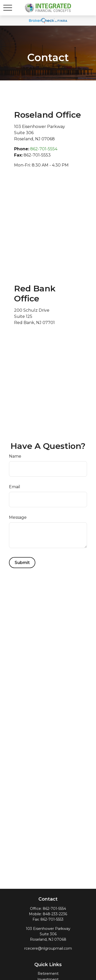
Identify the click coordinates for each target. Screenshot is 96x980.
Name (15, 456)
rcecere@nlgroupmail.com (48, 948)
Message (18, 517)
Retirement (48, 974)
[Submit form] (22, 563)
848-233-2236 (55, 914)
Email (15, 487)
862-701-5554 (44, 149)
